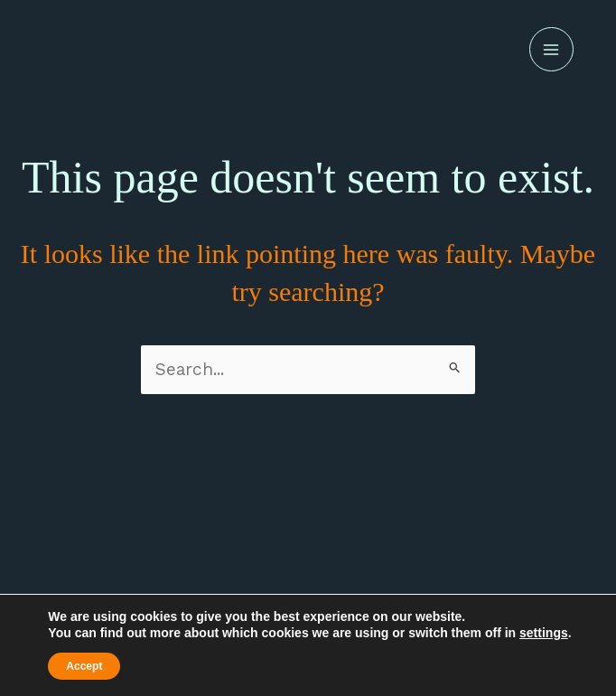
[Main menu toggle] (551, 49)
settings (544, 633)
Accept (84, 666)
